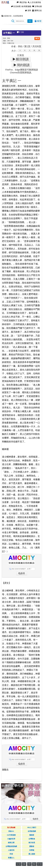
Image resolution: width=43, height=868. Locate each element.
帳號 (38, 21)
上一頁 (19, 864)
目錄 (24, 864)
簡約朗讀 (23, 65)
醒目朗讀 (22, 59)
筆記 (34, 864)
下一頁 (40, 864)
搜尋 (23, 573)
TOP (29, 864)
